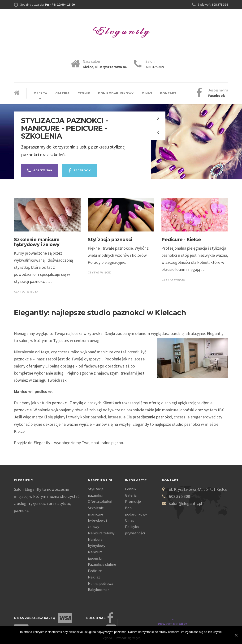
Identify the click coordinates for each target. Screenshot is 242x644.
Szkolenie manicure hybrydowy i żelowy (37, 242)
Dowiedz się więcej (128, 638)
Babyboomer (98, 590)
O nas (147, 93)
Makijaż (94, 577)
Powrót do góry (210, 618)
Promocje (133, 501)
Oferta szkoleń (100, 501)
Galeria (63, 93)
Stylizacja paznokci (110, 240)
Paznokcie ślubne (102, 564)
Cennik (84, 93)
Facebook (84, 171)
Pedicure (95, 571)
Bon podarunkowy (116, 93)
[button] (158, 133)
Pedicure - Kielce (181, 240)
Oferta (41, 93)
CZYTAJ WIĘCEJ (27, 291)
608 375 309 (41, 171)
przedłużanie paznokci (152, 417)
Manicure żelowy (101, 533)
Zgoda (108, 638)
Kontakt (168, 93)
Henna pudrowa (101, 583)
